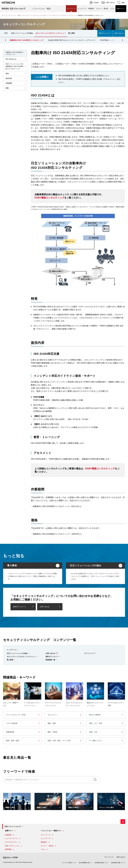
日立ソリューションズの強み (22, 33)
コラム (112, 9)
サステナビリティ (11, 842)
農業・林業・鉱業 (13, 741)
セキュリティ (52, 715)
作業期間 (9, 83)
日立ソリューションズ (13, 826)
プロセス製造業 (12, 723)
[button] (122, 40)
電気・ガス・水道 (96, 723)
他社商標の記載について (118, 863)
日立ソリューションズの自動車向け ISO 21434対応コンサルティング (14, 66)
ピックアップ (82, 9)
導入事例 (71, 33)
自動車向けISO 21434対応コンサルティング (27, 40)
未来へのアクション (12, 846)
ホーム (4, 15)
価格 (7, 88)
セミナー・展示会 (102, 9)
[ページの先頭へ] (123, 822)
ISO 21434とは (11, 59)
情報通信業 (10, 732)
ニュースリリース (11, 838)
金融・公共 (93, 732)
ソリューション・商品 (41, 9)
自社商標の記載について (101, 863)
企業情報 (8, 835)
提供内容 (9, 78)
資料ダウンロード (105, 33)
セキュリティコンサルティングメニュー (64, 15)
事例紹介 (91, 9)
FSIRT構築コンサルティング (111, 40)
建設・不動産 (52, 732)
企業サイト (9, 831)
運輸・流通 (52, 723)
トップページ (12, 650)
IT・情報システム (95, 741)
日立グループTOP (10, 858)
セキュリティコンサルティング (42, 15)
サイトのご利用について (69, 863)
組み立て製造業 (95, 715)
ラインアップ (71, 9)
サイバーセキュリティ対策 (16, 715)
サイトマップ (89, 653)
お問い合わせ (119, 33)
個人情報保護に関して (85, 863)
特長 (7, 74)
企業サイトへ (121, 9)
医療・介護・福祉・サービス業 (59, 741)
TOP (6, 33)
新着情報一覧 (50, 660)
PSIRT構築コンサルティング (50, 198)
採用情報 (8, 849)
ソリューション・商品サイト (51, 831)
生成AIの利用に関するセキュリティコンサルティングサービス (72, 40)
